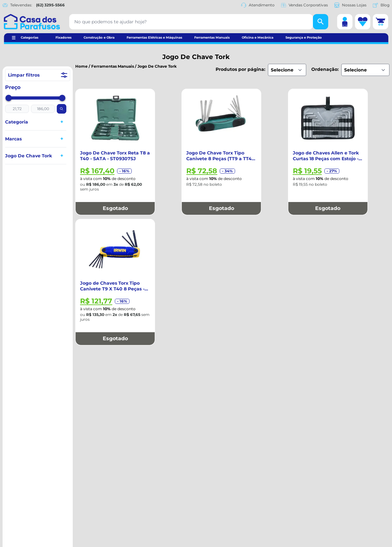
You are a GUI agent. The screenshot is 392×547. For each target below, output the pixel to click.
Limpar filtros (38, 75)
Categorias (30, 37)
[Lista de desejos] (363, 22)
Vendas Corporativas (304, 5)
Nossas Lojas (350, 5)
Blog (381, 5)
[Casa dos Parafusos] (32, 22)
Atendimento (258, 5)
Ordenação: (325, 69)
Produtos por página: (240, 69)
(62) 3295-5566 (50, 5)
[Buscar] (321, 22)
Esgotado (115, 208)
